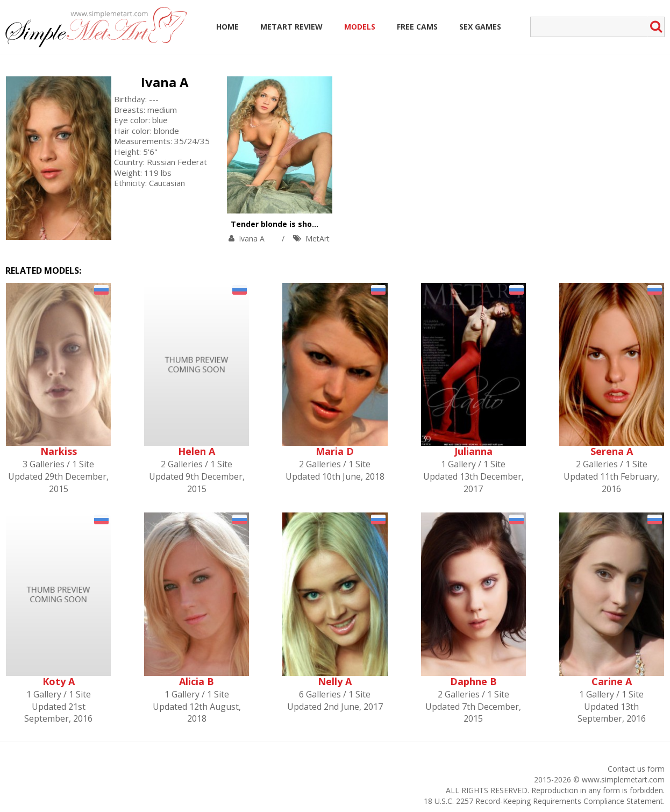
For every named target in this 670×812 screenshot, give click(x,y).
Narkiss (59, 451)
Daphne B (473, 681)
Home (227, 27)
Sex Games (480, 27)
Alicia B (197, 681)
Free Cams (417, 27)
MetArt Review (291, 27)
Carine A (612, 681)
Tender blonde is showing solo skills (301, 224)
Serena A (612, 451)
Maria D (335, 451)
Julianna (473, 451)
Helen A (197, 451)
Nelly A (335, 681)
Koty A (59, 681)
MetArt (318, 238)
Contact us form (636, 769)
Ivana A (165, 82)
